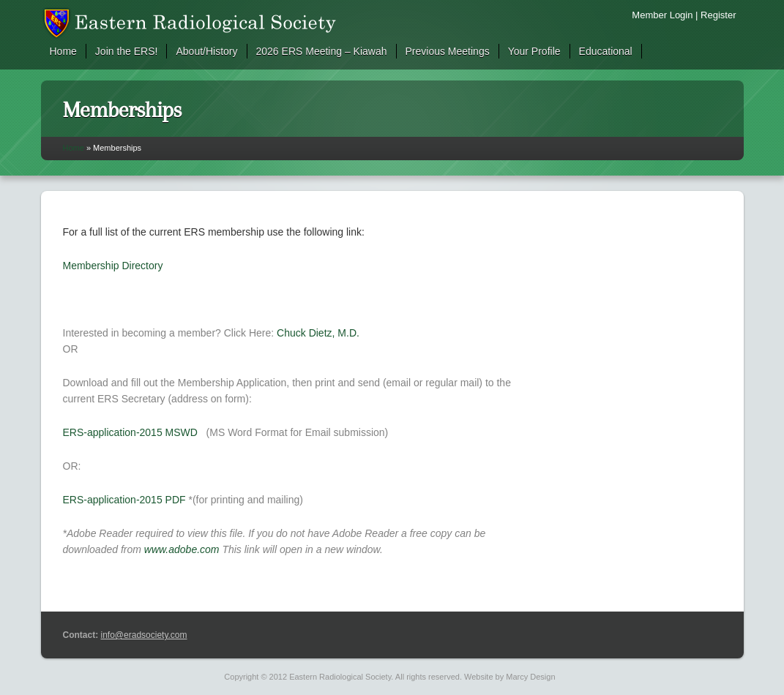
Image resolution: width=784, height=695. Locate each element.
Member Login (662, 15)
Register (718, 15)
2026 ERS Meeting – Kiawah (322, 51)
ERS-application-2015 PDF (124, 500)
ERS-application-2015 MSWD (130, 432)
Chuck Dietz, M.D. (318, 333)
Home (63, 51)
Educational (606, 51)
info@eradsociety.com (144, 635)
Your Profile (534, 51)
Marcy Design (530, 677)
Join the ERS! (127, 51)
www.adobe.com (182, 549)
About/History (206, 51)
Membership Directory (113, 266)
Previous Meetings (448, 51)
